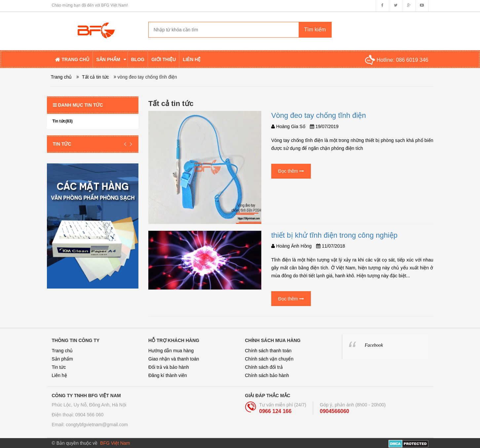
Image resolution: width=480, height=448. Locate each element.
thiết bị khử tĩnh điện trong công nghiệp (334, 235)
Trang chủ (62, 351)
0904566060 (334, 411)
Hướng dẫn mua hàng (171, 351)
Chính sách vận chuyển (269, 359)
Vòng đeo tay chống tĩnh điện (319, 115)
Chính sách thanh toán (268, 351)
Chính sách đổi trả (264, 367)
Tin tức (62, 144)
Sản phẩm (62, 359)
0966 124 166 (276, 411)
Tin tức (59, 367)
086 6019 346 (412, 60)
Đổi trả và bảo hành (169, 367)
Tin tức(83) (63, 121)
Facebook (374, 345)
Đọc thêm (291, 171)
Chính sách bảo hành (267, 375)
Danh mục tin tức (78, 105)
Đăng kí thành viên (168, 375)
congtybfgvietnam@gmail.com (97, 425)
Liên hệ (59, 375)
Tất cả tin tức (95, 77)
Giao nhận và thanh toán (174, 359)
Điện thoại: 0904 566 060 (78, 415)
